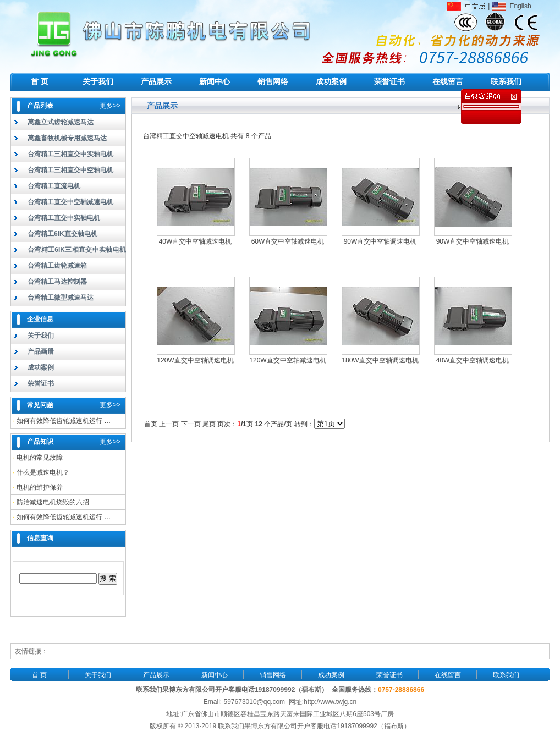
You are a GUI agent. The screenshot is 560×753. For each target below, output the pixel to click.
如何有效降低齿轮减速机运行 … (64, 421)
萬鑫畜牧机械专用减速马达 (67, 138)
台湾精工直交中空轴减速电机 (70, 202)
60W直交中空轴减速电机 (288, 241)
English (512, 6)
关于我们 (98, 81)
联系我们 (506, 81)
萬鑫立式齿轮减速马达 (61, 122)
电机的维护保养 (40, 487)
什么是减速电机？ (43, 472)
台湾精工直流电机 (54, 186)
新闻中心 (215, 81)
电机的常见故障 (40, 458)
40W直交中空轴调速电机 (473, 360)
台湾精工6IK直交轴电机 (62, 234)
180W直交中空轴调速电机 (380, 360)
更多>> (110, 106)
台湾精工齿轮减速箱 (57, 266)
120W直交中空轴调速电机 (195, 360)
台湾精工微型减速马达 (61, 298)
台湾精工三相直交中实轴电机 (70, 154)
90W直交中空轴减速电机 (473, 241)
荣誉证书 (389, 81)
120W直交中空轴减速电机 (287, 360)
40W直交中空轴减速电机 (196, 241)
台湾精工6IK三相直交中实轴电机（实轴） (68, 252)
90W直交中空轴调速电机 (380, 241)
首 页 (40, 81)
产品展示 (156, 81)
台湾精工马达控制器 (57, 282)
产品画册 (41, 351)
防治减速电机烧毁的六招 (53, 502)
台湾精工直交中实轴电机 (64, 218)
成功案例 (331, 81)
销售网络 (273, 81)
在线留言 (448, 81)
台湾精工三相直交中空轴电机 (70, 170)
